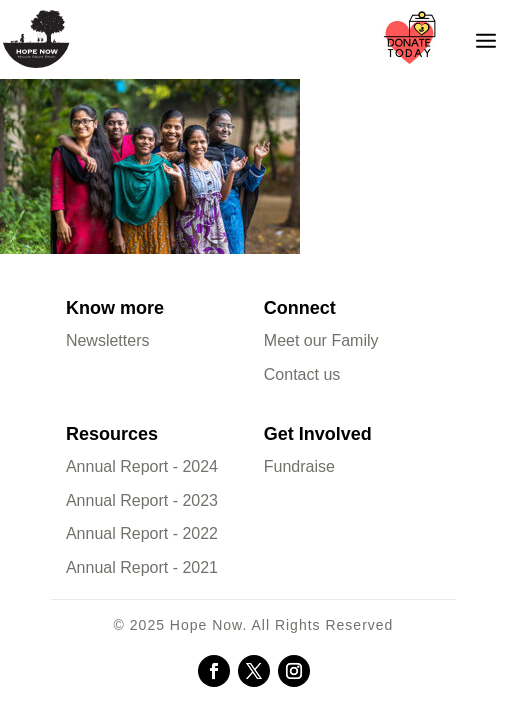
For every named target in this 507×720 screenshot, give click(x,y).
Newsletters (108, 340)
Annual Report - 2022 (142, 533)
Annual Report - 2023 (142, 500)
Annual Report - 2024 (142, 466)
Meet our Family (321, 340)
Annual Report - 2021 (142, 567)
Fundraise (299, 466)
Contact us (302, 374)
